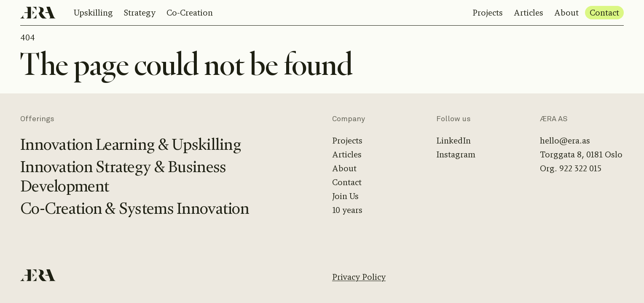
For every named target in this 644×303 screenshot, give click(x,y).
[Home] (38, 13)
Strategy (140, 13)
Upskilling (93, 13)
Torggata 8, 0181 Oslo (581, 155)
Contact (604, 13)
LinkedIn (453, 141)
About (566, 13)
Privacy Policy (359, 277)
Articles (529, 13)
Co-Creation (190, 13)
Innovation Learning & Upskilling (131, 145)
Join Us (345, 196)
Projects (488, 13)
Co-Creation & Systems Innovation (135, 209)
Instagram (456, 155)
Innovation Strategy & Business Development (123, 177)
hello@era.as (565, 141)
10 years (347, 210)
